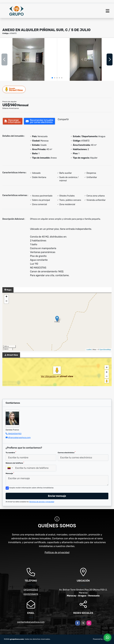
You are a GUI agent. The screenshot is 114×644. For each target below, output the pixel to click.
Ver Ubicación (49, 376)
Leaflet (89, 350)
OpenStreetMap (105, 350)
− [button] (6, 301)
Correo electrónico (67, 452)
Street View (14, 89)
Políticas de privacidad (57, 552)
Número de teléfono (15, 463)
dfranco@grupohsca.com (19, 437)
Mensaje (10, 473)
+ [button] (6, 297)
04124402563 (31, 590)
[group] (28, 59)
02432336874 (31, 594)
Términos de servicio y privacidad (42, 502)
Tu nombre (11, 452)
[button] (52, 78)
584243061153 (15, 434)
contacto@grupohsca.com (31, 622)
